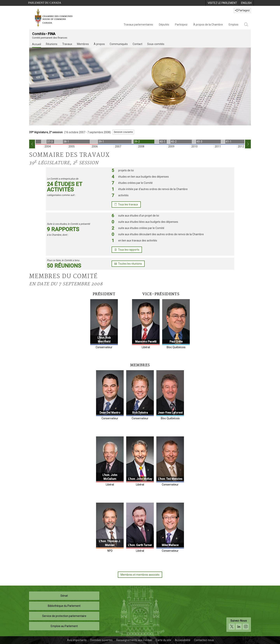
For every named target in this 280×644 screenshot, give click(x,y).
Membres (83, 44)
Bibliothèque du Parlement (64, 606)
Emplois (234, 25)
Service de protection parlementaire (64, 616)
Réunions (52, 44)
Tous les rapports (127, 250)
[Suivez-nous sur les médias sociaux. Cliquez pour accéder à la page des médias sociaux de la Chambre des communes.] (239, 626)
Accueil (37, 44)
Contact (137, 44)
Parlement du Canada (45, 3)
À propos (99, 44)
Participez (181, 25)
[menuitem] (222, 3)
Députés (164, 25)
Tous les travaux (126, 204)
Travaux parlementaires (138, 25)
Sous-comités (156, 44)
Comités (39, 34)
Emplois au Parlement (64, 626)
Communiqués (119, 44)
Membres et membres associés (140, 575)
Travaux (67, 44)
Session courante (123, 132)
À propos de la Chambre (208, 25)
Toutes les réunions (128, 264)
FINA (52, 34)
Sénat (64, 596)
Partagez (242, 10)
